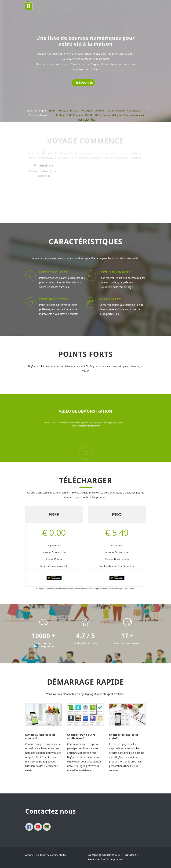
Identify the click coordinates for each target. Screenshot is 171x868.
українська (134, 111)
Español (75, 111)
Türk (69, 115)
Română (78, 115)
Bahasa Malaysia (112, 115)
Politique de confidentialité (51, 855)
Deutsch (99, 111)
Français (64, 111)
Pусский (121, 111)
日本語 (97, 115)
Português (87, 111)
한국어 (88, 115)
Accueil (29, 855)
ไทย (93, 120)
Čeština (60, 115)
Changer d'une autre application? (81, 736)
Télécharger (83, 83)
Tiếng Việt (83, 120)
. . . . (144, 111)
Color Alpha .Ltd (113, 859)
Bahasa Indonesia (134, 115)
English (53, 111)
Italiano (110, 111)
